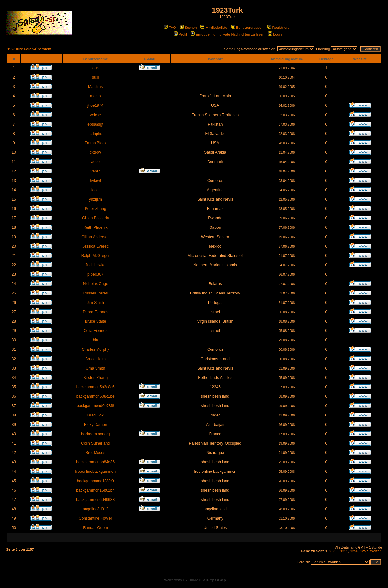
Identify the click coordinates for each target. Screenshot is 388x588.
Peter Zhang (96, 209)
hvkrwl (96, 181)
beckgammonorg (95, 434)
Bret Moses (95, 453)
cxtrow (95, 152)
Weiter (376, 551)
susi (95, 77)
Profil (180, 34)
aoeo (95, 162)
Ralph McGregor (96, 256)
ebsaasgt (95, 124)
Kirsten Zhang (95, 378)
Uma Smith (95, 368)
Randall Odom (95, 528)
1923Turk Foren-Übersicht (29, 49)
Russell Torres (96, 293)
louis (95, 68)
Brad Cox (96, 415)
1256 (354, 551)
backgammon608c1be (96, 396)
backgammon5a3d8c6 (96, 387)
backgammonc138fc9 (96, 481)
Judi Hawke (96, 265)
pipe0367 (95, 274)
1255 (344, 551)
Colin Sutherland (95, 443)
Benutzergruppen (247, 28)
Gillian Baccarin (95, 218)
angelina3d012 (95, 509)
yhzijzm (96, 199)
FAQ (170, 28)
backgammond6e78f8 (95, 406)
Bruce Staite (95, 321)
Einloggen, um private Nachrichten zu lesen (228, 34)
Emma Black (95, 143)
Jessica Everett (95, 246)
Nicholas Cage (96, 284)
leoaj (95, 190)
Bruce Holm (95, 359)
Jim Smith (95, 303)
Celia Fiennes (95, 331)
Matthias (95, 87)
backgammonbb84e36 (95, 462)
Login (275, 34)
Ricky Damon (95, 425)
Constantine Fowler (95, 518)
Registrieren (279, 28)
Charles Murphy (95, 349)
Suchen (188, 28)
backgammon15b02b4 (95, 490)
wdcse (96, 115)
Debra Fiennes (95, 312)
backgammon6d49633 (95, 500)
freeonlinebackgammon (95, 472)
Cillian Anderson (95, 237)
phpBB (181, 580)
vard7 (96, 171)
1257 (364, 551)
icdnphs (95, 134)
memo (95, 96)
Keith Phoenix (96, 227)
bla (96, 340)
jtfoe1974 (95, 105)
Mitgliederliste (214, 28)
